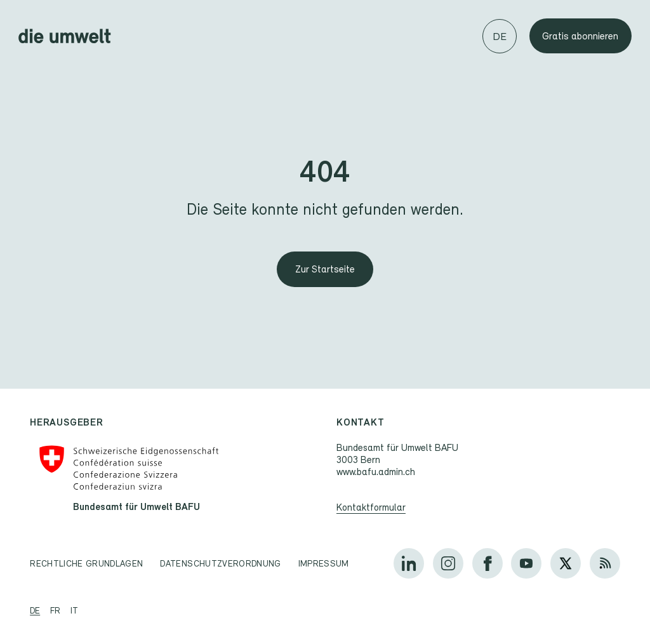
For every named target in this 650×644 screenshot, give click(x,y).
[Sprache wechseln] (500, 36)
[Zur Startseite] (325, 270)
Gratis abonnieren (580, 36)
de (35, 610)
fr (55, 610)
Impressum (324, 563)
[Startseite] (65, 36)
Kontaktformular (371, 507)
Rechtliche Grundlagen (86, 563)
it (74, 610)
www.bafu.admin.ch (376, 471)
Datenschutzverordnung (220, 563)
